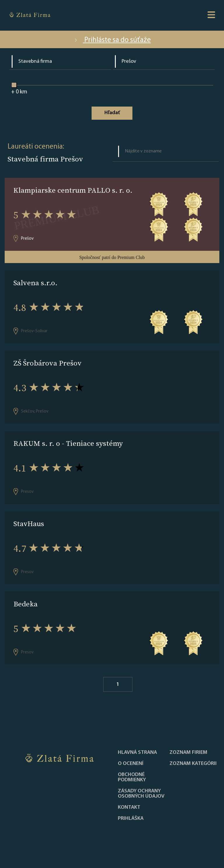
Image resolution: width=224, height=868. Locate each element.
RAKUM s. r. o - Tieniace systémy (68, 443)
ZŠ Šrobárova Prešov (48, 363)
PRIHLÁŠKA (131, 819)
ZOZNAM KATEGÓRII (193, 764)
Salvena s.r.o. (35, 283)
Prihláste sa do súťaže (112, 40)
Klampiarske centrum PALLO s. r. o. (73, 190)
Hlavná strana (137, 753)
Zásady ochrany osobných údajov (141, 794)
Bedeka (26, 604)
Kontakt (129, 808)
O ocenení (131, 764)
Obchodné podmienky (132, 777)
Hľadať (112, 113)
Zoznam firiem (188, 753)
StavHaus (29, 524)
